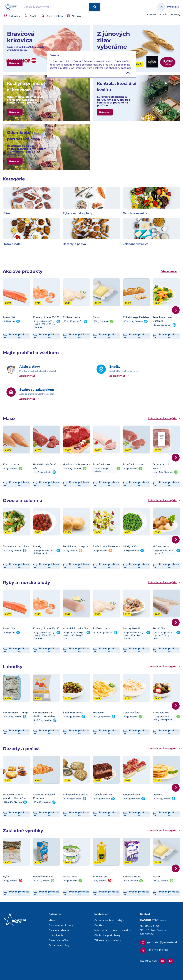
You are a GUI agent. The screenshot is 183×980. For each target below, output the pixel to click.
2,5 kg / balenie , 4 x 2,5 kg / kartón (44, 552)
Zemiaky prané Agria (75, 546)
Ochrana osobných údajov (109, 920)
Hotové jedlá (12, 244)
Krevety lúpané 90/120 (46, 317)
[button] (95, 7)
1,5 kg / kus (9, 321)
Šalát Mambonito (73, 713)
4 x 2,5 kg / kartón (162, 325)
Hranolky (98, 713)
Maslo (96, 317)
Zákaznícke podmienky (108, 940)
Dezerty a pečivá (74, 244)
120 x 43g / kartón (13, 802)
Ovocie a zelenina (135, 213)
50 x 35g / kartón (162, 799)
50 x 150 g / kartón (73, 321)
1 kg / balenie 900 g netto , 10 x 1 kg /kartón (133, 635)
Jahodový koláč (132, 795)
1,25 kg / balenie (72, 717)
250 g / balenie (101, 321)
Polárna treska (71, 317)
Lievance (158, 795)
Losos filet (9, 317)
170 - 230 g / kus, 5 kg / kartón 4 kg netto (163, 635)
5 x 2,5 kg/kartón (102, 717)
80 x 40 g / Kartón (72, 799)
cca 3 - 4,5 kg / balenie (101, 470)
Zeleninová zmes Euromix (163, 319)
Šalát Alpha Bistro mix (106, 546)
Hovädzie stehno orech (76, 464)
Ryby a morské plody (77, 213)
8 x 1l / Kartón (131, 881)
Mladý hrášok (131, 546)
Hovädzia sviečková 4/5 (45, 466)
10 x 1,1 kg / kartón (133, 321)
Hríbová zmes (161, 546)
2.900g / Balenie (132, 799)
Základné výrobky (135, 244)
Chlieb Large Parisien (136, 317)
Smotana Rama (132, 877)
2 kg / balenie (100, 551)
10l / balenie (100, 881)
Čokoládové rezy (103, 795)
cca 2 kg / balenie (42, 472)
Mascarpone (70, 877)
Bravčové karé (101, 464)
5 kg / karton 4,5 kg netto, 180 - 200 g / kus (73, 635)
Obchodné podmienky (107, 935)
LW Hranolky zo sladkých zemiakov (44, 714)
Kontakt (152, 15)
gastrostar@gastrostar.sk (159, 942)
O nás (164, 15)
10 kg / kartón (71, 551)
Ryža (6, 877)
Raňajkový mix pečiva (76, 795)
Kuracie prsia (11, 464)
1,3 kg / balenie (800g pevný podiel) (163, 718)
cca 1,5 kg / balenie (163, 472)
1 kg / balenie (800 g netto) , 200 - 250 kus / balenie (44, 324)
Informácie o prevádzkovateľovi (113, 930)
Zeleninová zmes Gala (16, 546)
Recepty (176, 15)
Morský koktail (131, 628)
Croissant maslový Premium (44, 796)
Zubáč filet (159, 628)
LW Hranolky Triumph (16, 713)
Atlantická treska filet (76, 628)
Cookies (99, 925)
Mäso (6, 213)
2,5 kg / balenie (131, 551)
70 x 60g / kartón (42, 802)
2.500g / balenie (102, 799)
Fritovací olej (100, 877)
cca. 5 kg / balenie (73, 469)
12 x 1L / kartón (42, 881)
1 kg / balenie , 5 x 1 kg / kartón (163, 552)
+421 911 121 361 (154, 950)
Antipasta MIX (161, 713)
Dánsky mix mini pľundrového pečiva (15, 796)
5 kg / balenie (10, 469)
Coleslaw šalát (132, 713)
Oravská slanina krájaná (162, 466)
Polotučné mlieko (43, 877)
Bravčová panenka (134, 464)
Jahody (37, 546)
